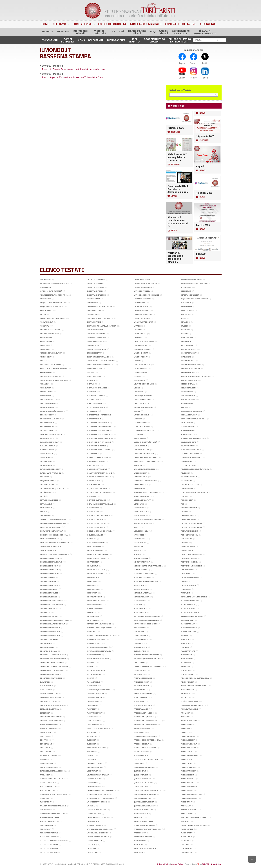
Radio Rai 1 (139, 817)
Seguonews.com (188, 388)
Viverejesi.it (186, 759)
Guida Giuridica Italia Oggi (99, 357)
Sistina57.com (187, 403)
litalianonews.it (141, 415)
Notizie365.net (140, 601)
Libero (137, 388)
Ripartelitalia (187, 311)
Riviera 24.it (186, 314)
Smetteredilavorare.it (191, 411)
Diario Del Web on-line (51, 698)
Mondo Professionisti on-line (148, 520)
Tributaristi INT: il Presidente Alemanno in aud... (178, 189)
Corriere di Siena (48, 581)
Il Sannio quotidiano (96, 500)
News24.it (138, 554)
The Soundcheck (188, 516)
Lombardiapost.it (142, 427)
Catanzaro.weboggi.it (50, 469)
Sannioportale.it (189, 349)
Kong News (92, 752)
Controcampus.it (48, 550)
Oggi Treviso (140, 628)
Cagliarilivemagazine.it (51, 434)
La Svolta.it (92, 852)
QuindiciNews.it (141, 775)
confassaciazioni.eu (50, 539)
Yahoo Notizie (187, 829)
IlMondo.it (92, 585)
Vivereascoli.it (188, 740)
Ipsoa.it (91, 678)
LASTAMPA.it (139, 338)
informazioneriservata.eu (99, 651)
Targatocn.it (187, 461)
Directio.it (45, 713)
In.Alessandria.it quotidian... (100, 628)
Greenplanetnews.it (97, 349)
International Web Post (98, 659)
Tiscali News (187, 539)
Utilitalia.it (186, 639)
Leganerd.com (140, 372)
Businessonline (47, 427)
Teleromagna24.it (189, 477)
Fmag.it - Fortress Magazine (53, 806)
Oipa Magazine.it (141, 639)
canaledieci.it (47, 454)
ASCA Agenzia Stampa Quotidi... (54, 380)
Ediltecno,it (46, 736)
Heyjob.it (91, 372)
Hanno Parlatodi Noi (137, 32)
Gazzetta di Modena (96, 280)
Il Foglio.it (92, 411)
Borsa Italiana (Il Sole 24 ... (53, 411)
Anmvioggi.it (46, 357)
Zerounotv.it (187, 848)
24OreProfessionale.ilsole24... (54, 283)
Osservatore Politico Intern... (148, 667)
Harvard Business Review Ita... (101, 365)
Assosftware (46, 392)
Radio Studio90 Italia (143, 821)
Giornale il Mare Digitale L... (100, 318)
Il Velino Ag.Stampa (96, 543)
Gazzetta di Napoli (96, 283)
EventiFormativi (68, 40)
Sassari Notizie (188, 372)
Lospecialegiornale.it (144, 430)
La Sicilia (91, 845)
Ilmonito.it (92, 593)
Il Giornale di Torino (97, 446)
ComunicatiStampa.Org (51, 527)
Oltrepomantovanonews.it (146, 655)
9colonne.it (46, 287)
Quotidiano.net (141, 786)
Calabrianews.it (48, 446)
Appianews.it (46, 372)
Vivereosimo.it (187, 775)
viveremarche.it (188, 771)
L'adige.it (91, 755)
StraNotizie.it (187, 434)
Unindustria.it (187, 620)
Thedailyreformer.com (191, 523)
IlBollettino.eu (94, 547)
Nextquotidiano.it (142, 562)
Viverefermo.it (188, 752)
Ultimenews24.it (188, 605)
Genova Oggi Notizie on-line (100, 307)
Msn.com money (141, 531)
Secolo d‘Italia (188, 384)
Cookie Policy (177, 864)
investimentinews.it (96, 670)
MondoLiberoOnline (143, 523)
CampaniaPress (47, 450)
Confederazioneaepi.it (51, 547)
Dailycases (45, 682)
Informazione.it (94, 643)
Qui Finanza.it (140, 771)
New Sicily (139, 547)
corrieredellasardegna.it (53, 624)
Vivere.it (185, 732)
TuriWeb (184, 581)
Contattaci (208, 24)
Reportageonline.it (190, 295)
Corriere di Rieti (48, 577)
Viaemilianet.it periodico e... (193, 705)
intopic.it (91, 667)
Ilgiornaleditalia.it (96, 570)
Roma (183, 318)
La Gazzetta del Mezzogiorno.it (102, 790)
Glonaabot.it (93, 345)
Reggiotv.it (186, 291)
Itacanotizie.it (94, 682)
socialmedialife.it (189, 415)
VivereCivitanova (188, 748)
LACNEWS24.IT (140, 303)
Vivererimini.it (187, 790)
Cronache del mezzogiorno (53, 659)
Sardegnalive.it (188, 361)
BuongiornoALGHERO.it (51, 419)
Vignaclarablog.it (189, 709)
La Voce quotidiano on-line (146, 295)
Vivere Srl (186, 728)
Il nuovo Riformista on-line (100, 473)
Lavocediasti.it (141, 345)
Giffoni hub (92, 314)
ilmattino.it (92, 581)
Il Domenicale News (96, 396)
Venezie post (187, 670)
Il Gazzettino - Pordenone (99, 415)
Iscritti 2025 (203, 225)
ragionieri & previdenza (145, 848)
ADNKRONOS (45, 311)
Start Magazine (188, 430)
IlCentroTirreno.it (96, 550)
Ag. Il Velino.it (47, 322)
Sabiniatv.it (186, 341)
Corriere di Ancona (49, 566)
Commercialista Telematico (53, 523)
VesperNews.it (187, 690)
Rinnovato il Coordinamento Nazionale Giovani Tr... (178, 222)
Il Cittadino (92, 384)
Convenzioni (50, 40)
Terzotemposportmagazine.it (194, 492)
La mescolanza (94, 814)
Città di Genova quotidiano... (53, 489)
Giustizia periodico (96, 341)
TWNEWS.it (185, 593)
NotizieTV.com (140, 612)
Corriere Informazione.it (52, 601)
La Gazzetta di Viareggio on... (101, 798)
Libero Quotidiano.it (143, 396)
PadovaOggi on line (143, 678)
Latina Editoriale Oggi (144, 341)
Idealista (91, 380)
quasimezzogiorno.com (145, 767)
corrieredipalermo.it (50, 628)
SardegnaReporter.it (191, 365)
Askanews (45, 384)
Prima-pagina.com (142, 728)
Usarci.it (185, 636)
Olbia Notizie (140, 651)
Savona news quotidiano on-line (196, 376)
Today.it (184, 543)
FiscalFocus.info (48, 783)
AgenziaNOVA (46, 338)
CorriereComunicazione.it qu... (54, 620)
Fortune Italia (47, 825)
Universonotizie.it (189, 628)
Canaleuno (45, 458)
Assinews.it (45, 388)
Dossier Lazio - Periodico (52, 721)
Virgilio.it (185, 713)
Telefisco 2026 (176, 128)
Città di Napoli (47, 492)
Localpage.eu (140, 423)
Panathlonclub (141, 690)
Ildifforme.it (93, 562)
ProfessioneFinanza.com (145, 736)
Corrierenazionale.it (50, 632)
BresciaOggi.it (47, 415)
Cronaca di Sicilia (48, 651)
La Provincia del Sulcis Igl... (100, 829)
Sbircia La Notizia (189, 380)
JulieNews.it (93, 736)
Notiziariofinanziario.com (146, 581)
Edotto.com (46, 740)
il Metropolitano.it (96, 461)
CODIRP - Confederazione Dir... (54, 520)
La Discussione (94, 786)
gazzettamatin (94, 299)
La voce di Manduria (143, 287)
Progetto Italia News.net (146, 748)
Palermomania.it (141, 686)
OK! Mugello (140, 643)
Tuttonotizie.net (188, 585)
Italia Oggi (92, 686)
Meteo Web (139, 504)
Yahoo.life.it (187, 837)
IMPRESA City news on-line (99, 624)
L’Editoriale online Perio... (146, 458)
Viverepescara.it (189, 783)
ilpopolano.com (94, 597)
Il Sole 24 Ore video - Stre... (100, 531)
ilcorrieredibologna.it (98, 554)
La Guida (91, 806)
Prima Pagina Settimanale (146, 725)
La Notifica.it (93, 821)
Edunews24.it (46, 744)
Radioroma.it (140, 841)
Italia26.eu (92, 709)
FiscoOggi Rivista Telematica (53, 794)
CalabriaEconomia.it (50, 442)
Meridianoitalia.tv (142, 500)
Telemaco (63, 31)
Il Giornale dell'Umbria (98, 430)
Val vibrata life (188, 651)
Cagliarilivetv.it (48, 438)
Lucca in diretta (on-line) (145, 442)
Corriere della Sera (50, 558)
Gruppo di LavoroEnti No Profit (180, 40)
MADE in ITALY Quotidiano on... (147, 461)
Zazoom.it (185, 845)
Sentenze (47, 31)
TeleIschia (186, 473)
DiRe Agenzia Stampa (49, 709)
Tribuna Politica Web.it (191, 566)
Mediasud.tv (139, 489)
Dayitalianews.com (49, 694)
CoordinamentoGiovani (154, 40)
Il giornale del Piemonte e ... (100, 427)
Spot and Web (187, 423)
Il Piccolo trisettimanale (99, 477)
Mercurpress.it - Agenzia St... (147, 492)
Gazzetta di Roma (95, 291)
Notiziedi (138, 605)
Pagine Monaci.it (141, 682)
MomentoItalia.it (142, 512)
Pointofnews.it (141, 698)
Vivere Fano (186, 725)
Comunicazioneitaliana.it (52, 531)
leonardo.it (139, 380)
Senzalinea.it (187, 392)
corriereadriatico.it (50, 616)
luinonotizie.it (140, 446)
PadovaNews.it (141, 674)
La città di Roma (94, 779)
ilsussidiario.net (95, 605)
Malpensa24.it (140, 473)
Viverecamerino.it (189, 744)
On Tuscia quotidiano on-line (147, 659)
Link (122, 31)
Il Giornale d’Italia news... (99, 450)
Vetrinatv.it (186, 694)
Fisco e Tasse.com (48, 786)
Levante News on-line (144, 384)
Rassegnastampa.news (191, 280)
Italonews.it (93, 717)
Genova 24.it (92, 303)
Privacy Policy (163, 864)
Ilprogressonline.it (96, 601)
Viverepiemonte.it (189, 786)
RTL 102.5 (184, 326)
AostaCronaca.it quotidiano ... (54, 368)
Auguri (200, 166)
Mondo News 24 (141, 516)
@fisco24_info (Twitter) (51, 291)
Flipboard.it (46, 802)
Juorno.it (91, 740)
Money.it (138, 527)
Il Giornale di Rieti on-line (99, 442)
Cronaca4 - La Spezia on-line (53, 655)
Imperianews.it (94, 620)
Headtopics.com (94, 368)
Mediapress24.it (141, 485)
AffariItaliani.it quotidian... (53, 318)
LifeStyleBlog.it (141, 403)
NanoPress (139, 535)
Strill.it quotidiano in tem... (194, 438)
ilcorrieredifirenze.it (97, 558)
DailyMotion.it (47, 686)
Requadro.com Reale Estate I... (195, 299)
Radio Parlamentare (143, 810)
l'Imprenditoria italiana (98, 775)
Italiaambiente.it (95, 713)
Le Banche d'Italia (142, 365)
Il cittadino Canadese (97, 388)
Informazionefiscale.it (98, 647)
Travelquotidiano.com (191, 554)
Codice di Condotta (112, 24)
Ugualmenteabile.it (190, 601)
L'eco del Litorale (96, 763)
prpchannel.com (142, 752)
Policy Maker (140, 701)
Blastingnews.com (49, 399)
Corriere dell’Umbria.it (51, 562)
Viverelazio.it (187, 763)
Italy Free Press (95, 721)
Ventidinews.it (187, 682)
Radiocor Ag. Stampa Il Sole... (147, 829)
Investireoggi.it (94, 674)
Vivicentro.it (187, 802)
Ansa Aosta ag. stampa (51, 365)
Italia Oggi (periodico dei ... (99, 690)
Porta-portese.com (143, 705)
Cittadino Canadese (49, 500)
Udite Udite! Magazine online (194, 597)
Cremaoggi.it (46, 643)
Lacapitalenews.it (142, 299)
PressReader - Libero (144, 713)
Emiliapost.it (46, 752)
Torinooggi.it (187, 550)
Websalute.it (187, 814)
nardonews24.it (141, 539)
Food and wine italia (50, 817)
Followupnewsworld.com (52, 814)
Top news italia (188, 547)
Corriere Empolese (49, 593)
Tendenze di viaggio (190, 485)
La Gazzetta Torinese (97, 802)
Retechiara (186, 303)
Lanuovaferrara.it (143, 318)
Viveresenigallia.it (189, 798)
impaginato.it (93, 616)
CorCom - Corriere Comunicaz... (55, 554)
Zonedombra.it (188, 852)
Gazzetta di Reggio (96, 287)
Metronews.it (140, 508)
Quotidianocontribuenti (145, 794)
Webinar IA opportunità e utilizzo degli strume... (175, 257)
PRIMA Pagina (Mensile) (144, 717)
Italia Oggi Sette (95, 698)
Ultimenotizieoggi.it (190, 612)
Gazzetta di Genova (49, 848)
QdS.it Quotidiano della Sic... (147, 759)
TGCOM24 (185, 512)
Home (45, 24)
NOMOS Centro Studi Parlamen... (149, 566)
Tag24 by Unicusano (190, 454)
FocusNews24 (46, 810)
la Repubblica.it (95, 841)
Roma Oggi (185, 322)
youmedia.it (186, 841)
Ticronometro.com (189, 535)
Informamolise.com (96, 639)
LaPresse (138, 326)
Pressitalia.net (141, 709)
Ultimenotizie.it (188, 608)
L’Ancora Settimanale (144, 454)
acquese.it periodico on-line (53, 303)
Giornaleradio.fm (95, 330)
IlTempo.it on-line (95, 608)
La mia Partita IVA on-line (98, 817)
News (81, 40)
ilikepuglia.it (93, 577)
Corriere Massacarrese (52, 605)
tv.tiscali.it (186, 589)
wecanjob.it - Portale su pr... (194, 817)
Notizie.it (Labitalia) (143, 593)
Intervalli (92, 663)
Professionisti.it (142, 744)
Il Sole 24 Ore (93, 512)
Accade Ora (46, 299)
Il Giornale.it (93, 454)
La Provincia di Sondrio (98, 833)
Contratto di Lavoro (181, 24)
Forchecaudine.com (49, 821)
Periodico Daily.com (143, 694)
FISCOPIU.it (45, 798)
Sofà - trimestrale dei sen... (194, 419)
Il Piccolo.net (93, 481)
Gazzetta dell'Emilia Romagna (54, 841)
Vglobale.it (186, 698)
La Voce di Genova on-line (146, 283)
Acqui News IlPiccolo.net (52, 307)
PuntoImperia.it (141, 755)
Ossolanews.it (141, 670)
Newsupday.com (141, 558)
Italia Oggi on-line (95, 694)
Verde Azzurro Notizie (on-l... (194, 686)
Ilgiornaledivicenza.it (97, 574)
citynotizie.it (46, 508)
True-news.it (187, 574)
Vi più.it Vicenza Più (189, 701)
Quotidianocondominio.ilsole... (148, 790)
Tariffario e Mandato (146, 24)
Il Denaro (91, 392)
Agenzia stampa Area (50, 334)
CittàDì (43, 496)
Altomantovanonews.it (51, 353)
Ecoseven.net (47, 732)
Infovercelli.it (94, 655)
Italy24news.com (95, 725)
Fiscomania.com (47, 790)
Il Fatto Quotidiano (96, 407)
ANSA (43, 361)
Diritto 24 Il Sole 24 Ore (51, 717)
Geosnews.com (94, 311)
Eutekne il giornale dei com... (54, 771)
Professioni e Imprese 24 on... (147, 740)
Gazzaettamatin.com (50, 837)
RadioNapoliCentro (143, 837)
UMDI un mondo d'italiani (192, 616)
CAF (112, 31)
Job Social (92, 732)
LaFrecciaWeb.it (141, 311)
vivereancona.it (188, 736)
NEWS (172, 196)
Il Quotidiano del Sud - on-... (100, 492)
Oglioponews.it (141, 636)
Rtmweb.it (185, 330)
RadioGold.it (140, 833)
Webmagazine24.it (189, 810)
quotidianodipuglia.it (144, 802)
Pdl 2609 (201, 254)
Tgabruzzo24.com (189, 508)
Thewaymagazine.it (189, 531)
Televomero (186, 481)
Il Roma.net (92, 496)
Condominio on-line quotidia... (54, 535)
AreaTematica (134, 40)
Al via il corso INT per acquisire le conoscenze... (177, 157)
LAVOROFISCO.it (141, 357)
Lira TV (137, 411)
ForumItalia (46, 829)
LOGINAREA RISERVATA (205, 32)
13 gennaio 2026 (205, 136)
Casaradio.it (46, 461)
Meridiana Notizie (142, 496)
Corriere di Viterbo (49, 585)
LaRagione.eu (140, 334)
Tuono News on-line (190, 577)
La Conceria (93, 783)
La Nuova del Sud (95, 825)
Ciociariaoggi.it (47, 485)
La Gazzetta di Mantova (98, 794)
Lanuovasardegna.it (143, 322)
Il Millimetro (93, 465)
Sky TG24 (185, 407)
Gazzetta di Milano (49, 852)
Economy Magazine (49, 728)
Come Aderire (83, 25)
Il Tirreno (92, 539)
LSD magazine (140, 438)
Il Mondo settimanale (97, 469)
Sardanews (186, 357)
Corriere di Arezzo (49, 570)
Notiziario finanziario (144, 574)
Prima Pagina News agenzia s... (148, 721)
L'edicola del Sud (95, 767)
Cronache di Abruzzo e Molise (54, 667)
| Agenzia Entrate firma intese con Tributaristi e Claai (73, 77)
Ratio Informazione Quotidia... (194, 283)
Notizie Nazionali (142, 589)
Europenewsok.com (49, 767)
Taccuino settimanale (191, 450)
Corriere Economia (49, 589)
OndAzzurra (140, 663)
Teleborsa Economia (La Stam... (195, 469)
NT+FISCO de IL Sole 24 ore (146, 624)
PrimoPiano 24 (140, 732)
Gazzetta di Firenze (49, 845)
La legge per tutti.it (96, 810)
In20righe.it (92, 632)
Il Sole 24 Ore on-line (97, 523)
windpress (186, 821)
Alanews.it (45, 345)
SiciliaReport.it (188, 399)
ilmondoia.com (94, 589)
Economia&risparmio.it (51, 725)
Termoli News (187, 489)
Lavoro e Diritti (141, 353)
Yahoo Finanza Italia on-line (194, 825)
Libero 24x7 (139, 392)
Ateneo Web (46, 396)
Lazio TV (138, 361)
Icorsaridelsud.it (95, 376)
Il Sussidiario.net (95, 535)
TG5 (182, 504)
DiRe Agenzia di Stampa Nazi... (53, 705)
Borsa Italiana (47, 407)
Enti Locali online (49, 755)
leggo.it (138, 376)
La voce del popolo (143, 280)
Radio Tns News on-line (145, 825)
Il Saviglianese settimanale (100, 504)
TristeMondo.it (188, 570)
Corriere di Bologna (50, 574)
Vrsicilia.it (186, 806)
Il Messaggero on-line (97, 458)
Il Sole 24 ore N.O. (95, 520)
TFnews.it (185, 496)
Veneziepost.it (187, 674)
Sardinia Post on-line (191, 368)
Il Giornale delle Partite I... (100, 434)
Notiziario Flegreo (143, 577)
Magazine (138, 465)
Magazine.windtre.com (144, 469)
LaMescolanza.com (143, 314)
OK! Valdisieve (140, 647)
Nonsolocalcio (141, 570)
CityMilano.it (46, 504)
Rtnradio (185, 334)
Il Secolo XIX (93, 508)
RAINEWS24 (139, 852)
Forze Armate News (49, 833)
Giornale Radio (94, 322)
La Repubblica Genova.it (98, 837)
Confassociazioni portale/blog (55, 543)
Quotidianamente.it (143, 779)
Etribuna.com (46, 763)
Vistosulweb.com (189, 721)
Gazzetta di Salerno (96, 295)
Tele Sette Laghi (188, 465)
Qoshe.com (139, 763)
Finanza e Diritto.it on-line (52, 779)
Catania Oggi (46, 465)
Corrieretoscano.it (49, 639)
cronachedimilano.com (51, 678)
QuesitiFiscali (164, 32)
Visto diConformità (99, 32)
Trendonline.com (189, 558)
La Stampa (92, 848)
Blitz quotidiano (48, 403)
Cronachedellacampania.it (53, 670)
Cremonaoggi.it (47, 647)
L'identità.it (92, 771)
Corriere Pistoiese (49, 608)
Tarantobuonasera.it (191, 458)
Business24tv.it (47, 423)
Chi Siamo (61, 25)
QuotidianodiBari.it (143, 798)
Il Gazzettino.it (94, 419)
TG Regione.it (187, 500)
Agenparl (45, 326)
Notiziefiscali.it (141, 608)
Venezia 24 (185, 667)
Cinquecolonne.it (48, 481)
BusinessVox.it (47, 430)
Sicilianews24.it (188, 396)
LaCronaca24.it (141, 307)
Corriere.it (45, 612)
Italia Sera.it (93, 701)
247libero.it (46, 280)
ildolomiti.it (93, 566)
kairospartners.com (97, 748)
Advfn (43, 314)
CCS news (45, 477)
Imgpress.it (92, 612)
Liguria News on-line (143, 407)
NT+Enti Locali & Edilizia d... (146, 620)
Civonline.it (46, 516)
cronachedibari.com (50, 674)
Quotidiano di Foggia (143, 783)
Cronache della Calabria (52, 663)
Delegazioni (96, 40)
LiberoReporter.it (142, 399)
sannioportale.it (189, 353)
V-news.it (185, 647)
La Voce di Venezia (142, 291)
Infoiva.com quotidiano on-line (101, 636)
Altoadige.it (46, 349)
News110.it (139, 550)
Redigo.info (186, 287)
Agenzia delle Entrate (51, 330)
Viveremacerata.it (189, 767)
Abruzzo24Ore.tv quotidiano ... (54, 295)
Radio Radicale (141, 814)
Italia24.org (92, 705)
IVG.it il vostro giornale (98, 728)
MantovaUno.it (141, 477)
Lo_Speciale (140, 434)
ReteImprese (187, 307)
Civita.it (44, 512)
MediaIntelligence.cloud (146, 481)
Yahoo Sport (187, 833)
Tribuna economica (190, 562)
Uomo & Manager (188, 632)
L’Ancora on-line (142, 450)
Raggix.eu (138, 845)
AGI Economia (46, 341)
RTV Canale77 (187, 338)
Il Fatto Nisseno (94, 403)
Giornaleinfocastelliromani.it (101, 326)
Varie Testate (187, 659)
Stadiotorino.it (188, 427)
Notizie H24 (139, 585)
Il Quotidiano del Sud (97, 489)
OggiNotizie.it (140, 632)
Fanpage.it (45, 775)
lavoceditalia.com (142, 349)
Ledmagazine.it (141, 368)
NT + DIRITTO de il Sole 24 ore (147, 616)
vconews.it (186, 663)
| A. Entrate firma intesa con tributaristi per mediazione (74, 69)
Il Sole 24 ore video (96, 527)
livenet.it (138, 419)
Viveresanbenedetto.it (191, 794)
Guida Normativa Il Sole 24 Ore (101, 361)
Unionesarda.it (188, 624)
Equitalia (44, 759)
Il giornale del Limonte (98, 423)
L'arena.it (92, 759)
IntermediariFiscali (80, 32)
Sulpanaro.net (188, 446)
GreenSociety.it (94, 353)
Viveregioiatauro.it (190, 755)
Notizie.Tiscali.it (141, 597)
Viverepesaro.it (188, 779)
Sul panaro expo (188, 442)
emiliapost (45, 748)
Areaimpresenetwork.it (51, 376)
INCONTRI (174, 132)
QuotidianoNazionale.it (145, 806)
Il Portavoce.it (94, 485)
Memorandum (116, 40)
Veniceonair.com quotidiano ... (195, 678)
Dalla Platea (46, 690)
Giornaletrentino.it (96, 334)
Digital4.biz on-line (49, 701)
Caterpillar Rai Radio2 (51, 473)
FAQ (153, 31)
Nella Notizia (140, 543)
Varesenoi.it (186, 655)
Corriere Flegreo (49, 597)
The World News (188, 520)
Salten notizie (187, 345)
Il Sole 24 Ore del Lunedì (98, 516)
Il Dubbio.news (94, 399)
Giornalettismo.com (96, 338)
